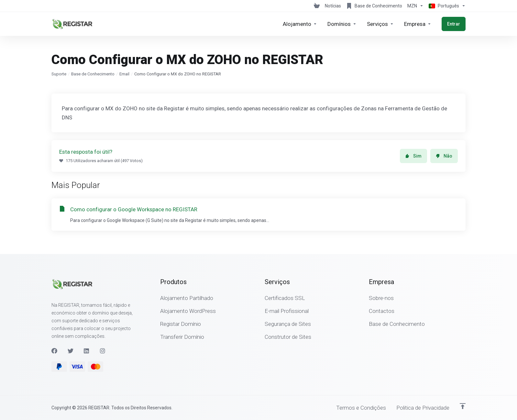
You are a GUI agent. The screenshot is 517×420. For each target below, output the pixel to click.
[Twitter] (71, 351)
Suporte (59, 74)
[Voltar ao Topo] (463, 406)
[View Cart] (317, 6)
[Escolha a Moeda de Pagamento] (415, 6)
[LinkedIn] (87, 351)
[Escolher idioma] (446, 6)
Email (124, 74)
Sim (413, 156)
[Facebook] (54, 351)
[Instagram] (103, 351)
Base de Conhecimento (93, 74)
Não (444, 156)
